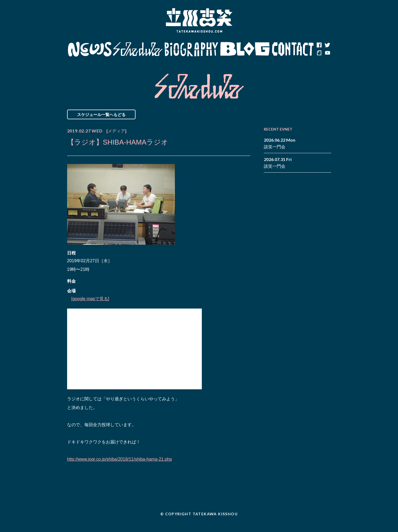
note (319, 53)
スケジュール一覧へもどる (101, 114)
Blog (245, 49)
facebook (319, 45)
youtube (327, 53)
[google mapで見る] (90, 299)
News (90, 49)
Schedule (138, 49)
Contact (293, 49)
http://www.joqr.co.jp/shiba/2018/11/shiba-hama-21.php (120, 459)
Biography (191, 49)
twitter (327, 45)
